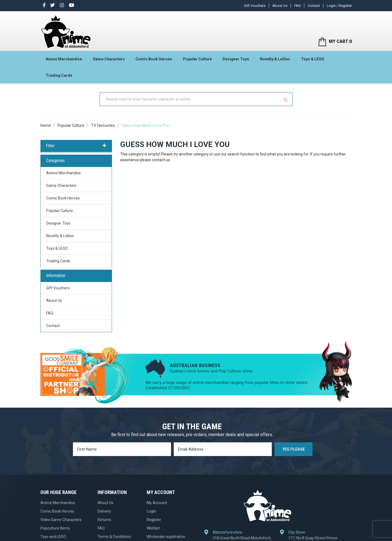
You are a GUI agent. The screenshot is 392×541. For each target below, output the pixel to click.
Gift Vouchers (255, 6)
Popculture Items (55, 528)
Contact (314, 6)
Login (151, 511)
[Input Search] (190, 99)
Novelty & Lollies (275, 59)
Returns (104, 520)
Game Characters (109, 59)
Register (154, 520)
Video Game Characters (61, 520)
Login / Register (339, 6)
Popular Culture (197, 59)
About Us (280, 6)
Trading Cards (59, 75)
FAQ (297, 6)
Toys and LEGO (53, 537)
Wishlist (153, 528)
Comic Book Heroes (154, 59)
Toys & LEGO (313, 59)
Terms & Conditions (114, 537)
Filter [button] (76, 146)
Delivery (104, 511)
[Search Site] (286, 99)
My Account (157, 503)
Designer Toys (236, 59)
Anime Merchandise (64, 59)
